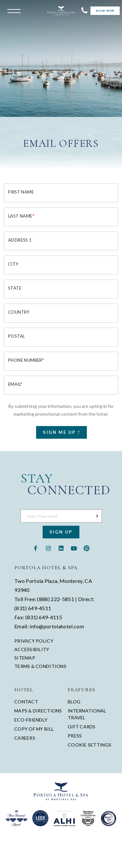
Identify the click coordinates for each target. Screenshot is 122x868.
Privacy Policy (34, 641)
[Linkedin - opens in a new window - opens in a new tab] (61, 548)
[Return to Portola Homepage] (61, 11)
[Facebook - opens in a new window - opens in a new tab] (36, 548)
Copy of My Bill (34, 729)
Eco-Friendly (31, 720)
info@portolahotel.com (57, 626)
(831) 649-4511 (33, 608)
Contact (26, 702)
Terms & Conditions (40, 666)
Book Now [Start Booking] (105, 11)
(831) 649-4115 (44, 617)
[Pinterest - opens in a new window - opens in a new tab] (86, 548)
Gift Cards (82, 727)
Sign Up (61, 532)
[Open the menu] (12, 10)
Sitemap (25, 658)
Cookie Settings (89, 745)
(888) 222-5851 (55, 599)
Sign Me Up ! (61, 432)
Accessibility (32, 649)
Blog (74, 702)
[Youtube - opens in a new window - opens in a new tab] (74, 548)
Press (75, 736)
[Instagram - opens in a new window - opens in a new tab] (48, 548)
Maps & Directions (38, 711)
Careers (25, 738)
